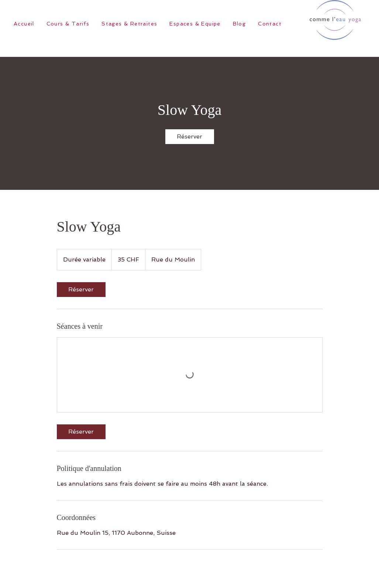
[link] (190, 137)
